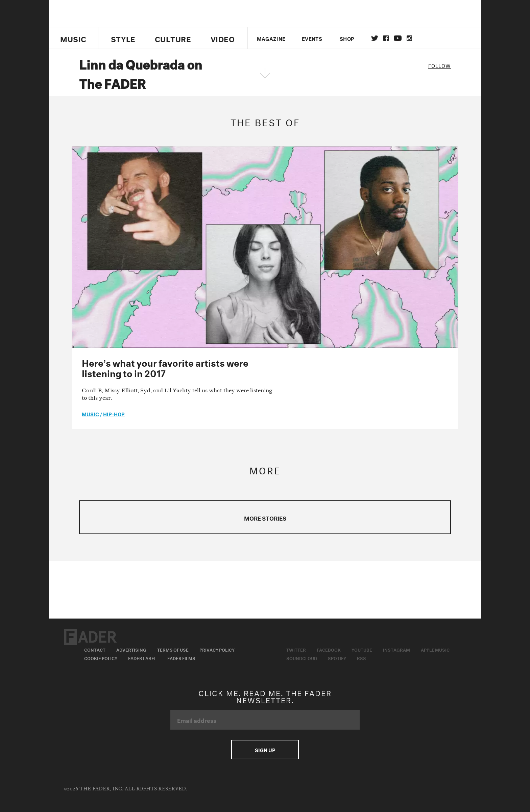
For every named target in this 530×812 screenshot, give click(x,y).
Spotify (337, 658)
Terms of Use (173, 649)
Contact (95, 649)
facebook (386, 38)
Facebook (329, 649)
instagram (409, 38)
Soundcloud (302, 658)
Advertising (131, 649)
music (90, 414)
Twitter (375, 38)
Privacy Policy (217, 649)
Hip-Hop (114, 414)
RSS (362, 658)
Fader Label (142, 658)
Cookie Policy (101, 658)
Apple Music (435, 649)
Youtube (362, 649)
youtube (398, 38)
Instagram (396, 649)
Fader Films (181, 658)
